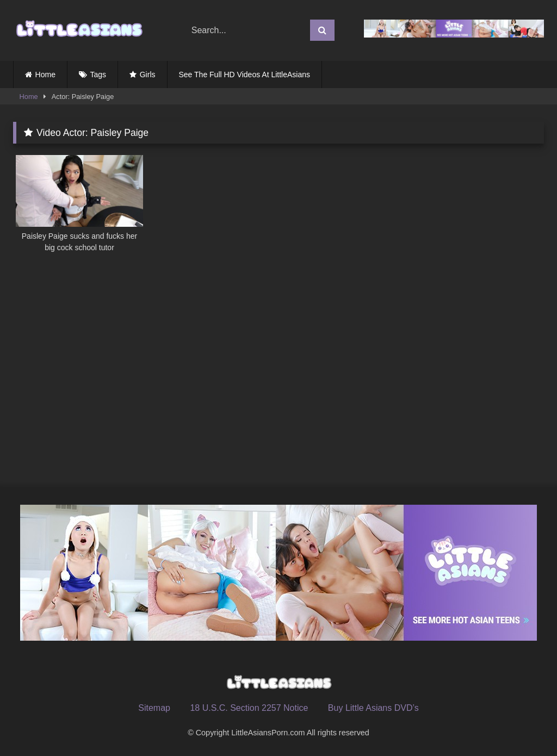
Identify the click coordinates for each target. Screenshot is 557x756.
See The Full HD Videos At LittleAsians (245, 75)
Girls (148, 75)
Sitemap (154, 708)
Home (45, 75)
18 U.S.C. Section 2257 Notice (249, 708)
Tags (98, 75)
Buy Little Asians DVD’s (373, 708)
